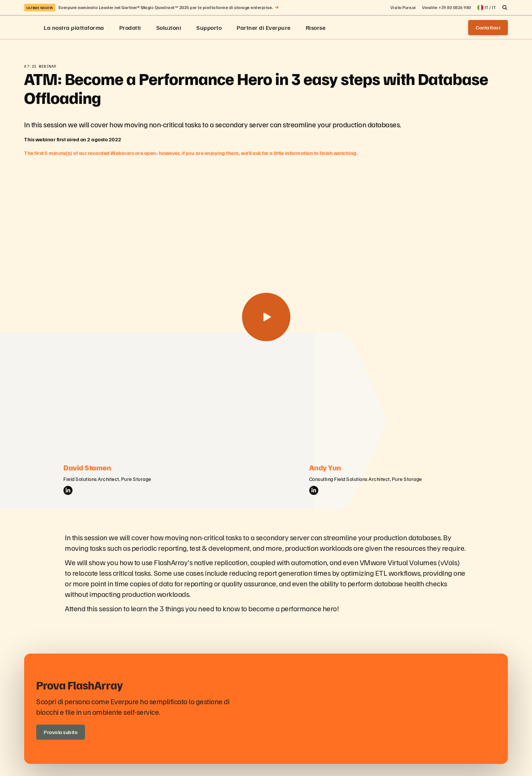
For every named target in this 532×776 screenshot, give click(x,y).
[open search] (505, 8)
